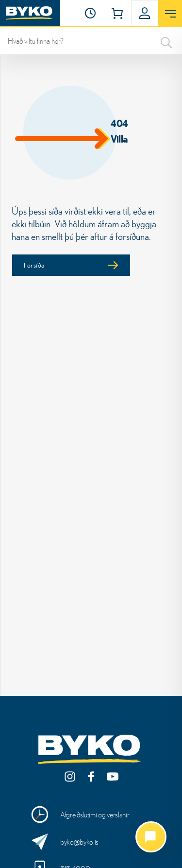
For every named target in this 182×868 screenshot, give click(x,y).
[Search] (166, 41)
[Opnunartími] (90, 13)
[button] (90, 13)
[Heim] (30, 13)
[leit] (91, 41)
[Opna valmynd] (170, 14)
